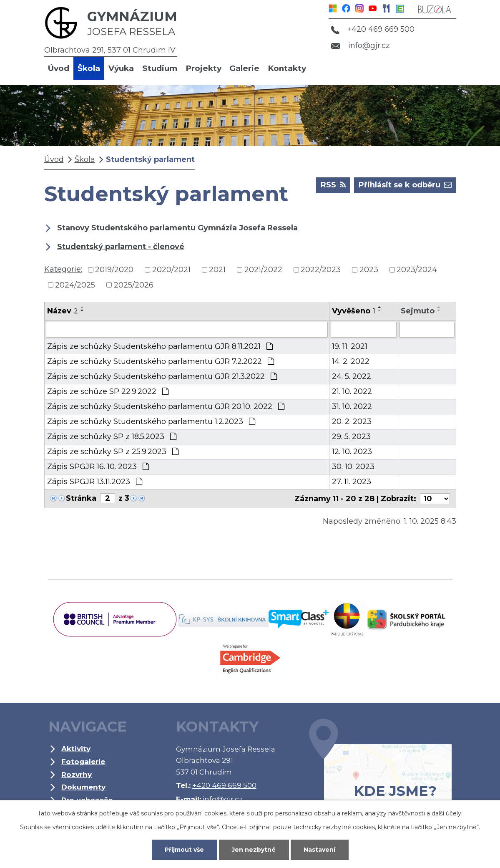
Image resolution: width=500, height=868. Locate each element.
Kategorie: (63, 269)
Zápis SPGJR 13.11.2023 (95, 482)
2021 (217, 270)
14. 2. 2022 (351, 361)
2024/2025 (75, 285)
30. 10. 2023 (353, 467)
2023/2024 (417, 270)
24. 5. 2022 (352, 376)
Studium (160, 68)
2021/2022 (263, 270)
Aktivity (76, 748)
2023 (369, 270)
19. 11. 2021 (350, 346)
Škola (89, 68)
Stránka (81, 498)
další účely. (447, 813)
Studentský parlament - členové (121, 247)
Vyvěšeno (354, 311)
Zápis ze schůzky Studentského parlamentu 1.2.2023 (151, 421)
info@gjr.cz (361, 45)
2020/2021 (171, 270)
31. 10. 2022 (352, 406)
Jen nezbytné (254, 850)
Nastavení (319, 850)
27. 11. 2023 (352, 482)
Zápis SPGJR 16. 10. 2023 (98, 467)
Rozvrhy (77, 774)
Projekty (204, 68)
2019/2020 (114, 270)
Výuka (121, 68)
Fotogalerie (83, 761)
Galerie (244, 68)
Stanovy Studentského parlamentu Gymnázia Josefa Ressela (177, 228)
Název (63, 311)
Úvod (59, 68)
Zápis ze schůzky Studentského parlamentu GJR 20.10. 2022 (166, 406)
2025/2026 (134, 285)
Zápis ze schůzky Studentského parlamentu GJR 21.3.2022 (162, 376)
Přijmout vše (184, 850)
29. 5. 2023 (351, 437)
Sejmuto (418, 311)
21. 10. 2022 (352, 391)
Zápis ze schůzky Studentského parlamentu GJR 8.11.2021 (160, 346)
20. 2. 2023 (352, 421)
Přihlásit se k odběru (405, 184)
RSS (333, 184)
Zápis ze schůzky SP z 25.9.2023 (113, 452)
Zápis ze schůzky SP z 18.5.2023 (112, 437)
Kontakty (287, 68)
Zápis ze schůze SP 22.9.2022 (108, 391)
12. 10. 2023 (352, 452)
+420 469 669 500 (373, 29)
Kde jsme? (380, 771)
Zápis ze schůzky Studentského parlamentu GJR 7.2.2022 (161, 361)
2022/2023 (321, 270)
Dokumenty (83, 787)
